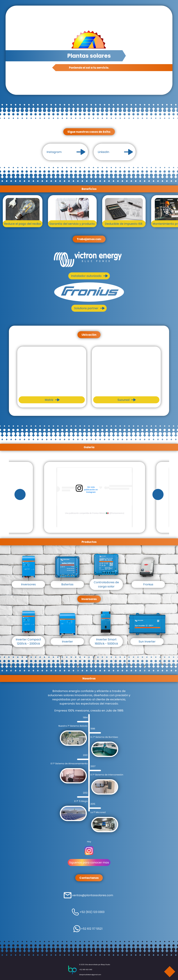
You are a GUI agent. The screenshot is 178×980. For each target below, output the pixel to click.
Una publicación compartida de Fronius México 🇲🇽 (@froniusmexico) (95, 513)
